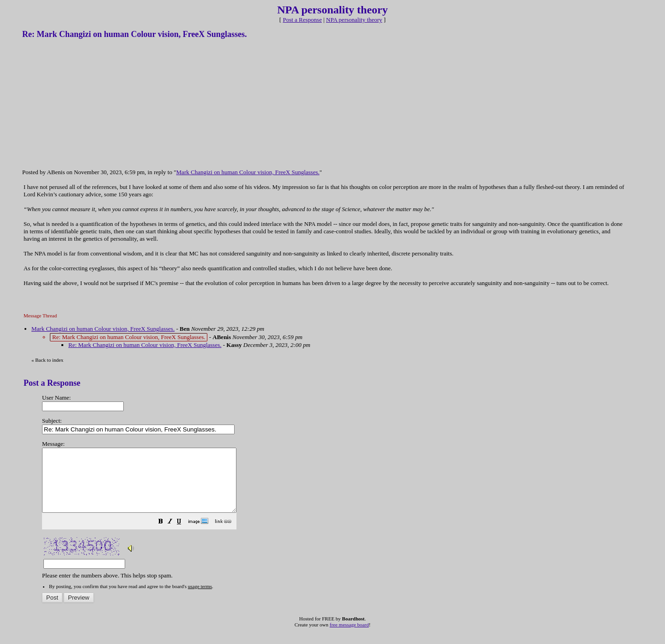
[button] (184, 535)
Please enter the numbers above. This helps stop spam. (348, 504)
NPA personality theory (354, 20)
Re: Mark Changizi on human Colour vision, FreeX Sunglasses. (145, 345)
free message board (349, 637)
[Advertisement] (91, 103)
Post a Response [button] (302, 20)
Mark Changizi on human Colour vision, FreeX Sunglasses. (248, 172)
